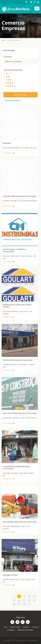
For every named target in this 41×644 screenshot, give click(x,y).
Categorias (8, 57)
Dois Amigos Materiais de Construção (20, 522)
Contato (26, 627)
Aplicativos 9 (34, 640)
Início (3, 40)
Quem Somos (15, 627)
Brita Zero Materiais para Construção (20, 413)
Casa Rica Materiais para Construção (19, 196)
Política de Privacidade (25, 630)
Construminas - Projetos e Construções (15, 250)
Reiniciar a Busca (12, 100)
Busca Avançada (20, 95)
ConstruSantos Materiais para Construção (16, 467)
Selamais (7, 143)
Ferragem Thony (10, 575)
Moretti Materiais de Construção (18, 360)
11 (19, 604)
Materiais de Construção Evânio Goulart (17, 306)
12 (24, 604)
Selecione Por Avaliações (13, 70)
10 (14, 604)
